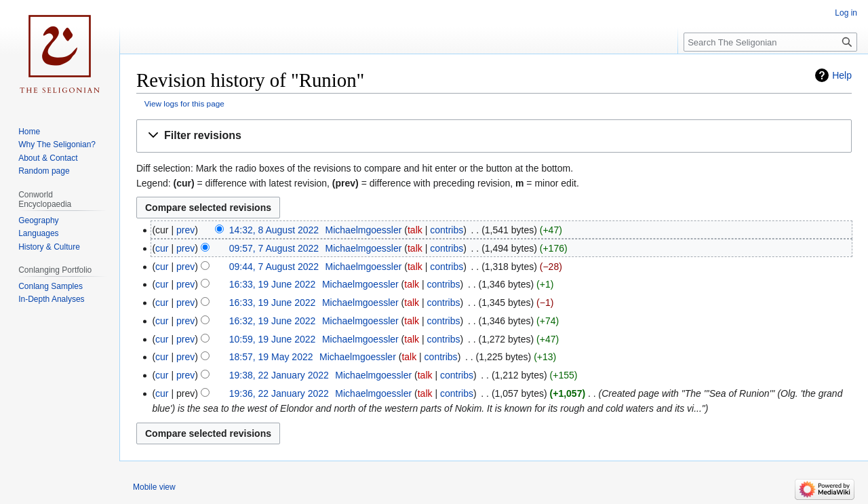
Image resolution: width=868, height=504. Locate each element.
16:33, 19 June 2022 (273, 284)
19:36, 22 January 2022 (279, 393)
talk (415, 230)
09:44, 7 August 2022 (274, 267)
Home (29, 132)
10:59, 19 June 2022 (273, 339)
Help (842, 75)
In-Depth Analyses (51, 299)
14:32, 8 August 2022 (274, 230)
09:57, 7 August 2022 (274, 248)
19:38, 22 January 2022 (279, 375)
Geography (38, 220)
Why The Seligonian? (57, 144)
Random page (44, 171)
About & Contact (48, 158)
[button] (494, 136)
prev (185, 230)
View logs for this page (184, 103)
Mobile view (154, 487)
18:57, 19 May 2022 (271, 357)
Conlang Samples (51, 286)
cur (162, 248)
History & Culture (49, 247)
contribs (447, 230)
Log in (846, 13)
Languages (38, 233)
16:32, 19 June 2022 (273, 321)
